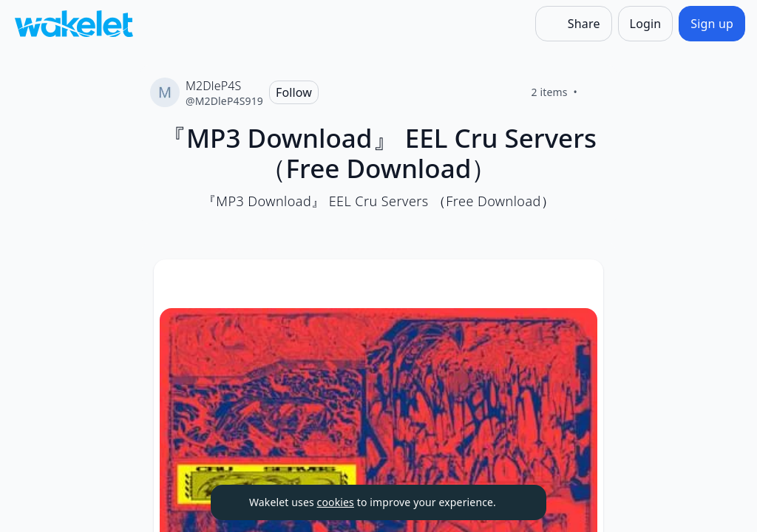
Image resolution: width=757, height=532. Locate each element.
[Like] (595, 92)
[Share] (574, 24)
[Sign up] (712, 24)
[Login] (646, 24)
